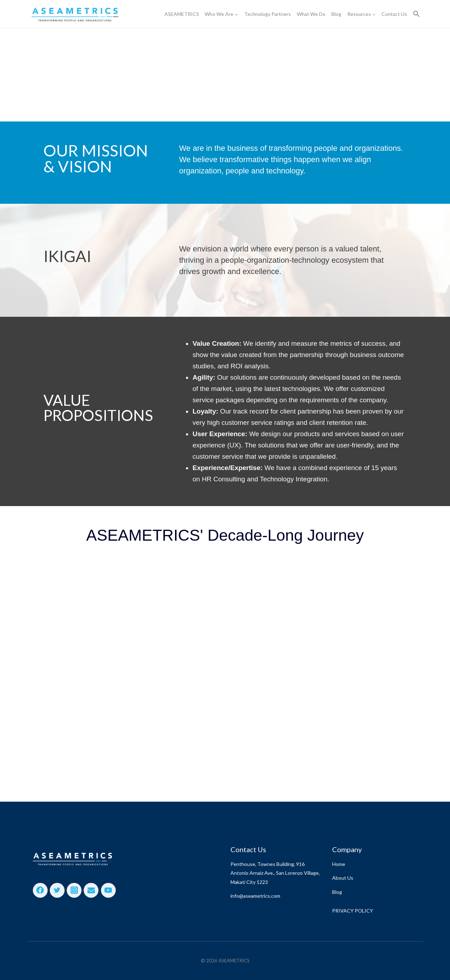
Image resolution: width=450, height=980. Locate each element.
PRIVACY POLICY (353, 911)
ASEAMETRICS (182, 14)
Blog (336, 14)
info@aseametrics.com (255, 896)
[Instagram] (74, 890)
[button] (417, 14)
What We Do (311, 14)
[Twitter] (57, 890)
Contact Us (394, 14)
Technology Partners (268, 14)
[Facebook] (40, 890)
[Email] (91, 890)
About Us (343, 878)
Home (339, 864)
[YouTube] (108, 890)
